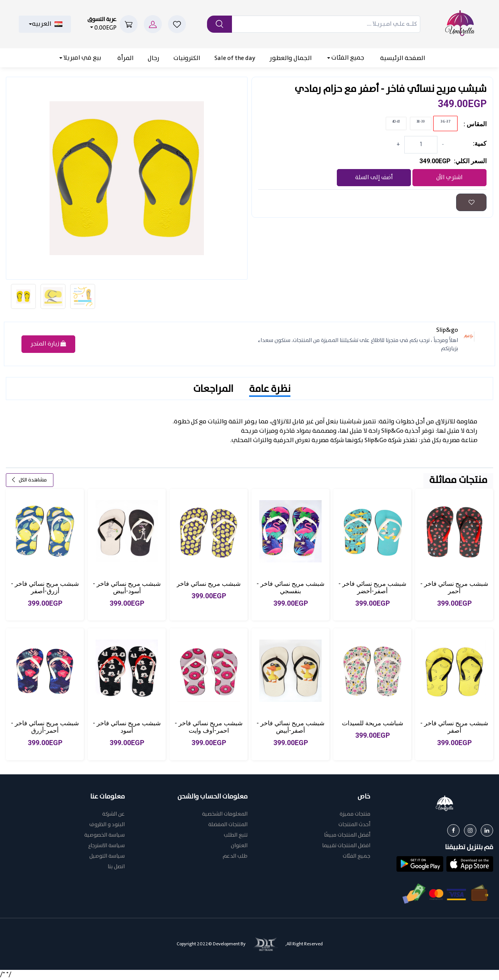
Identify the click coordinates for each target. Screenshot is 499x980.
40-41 (396, 122)
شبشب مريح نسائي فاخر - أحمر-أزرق (45, 728)
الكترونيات (187, 58)
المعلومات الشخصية (225, 815)
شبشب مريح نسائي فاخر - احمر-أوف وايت (209, 728)
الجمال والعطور (291, 58)
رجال (154, 58)
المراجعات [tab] (213, 390)
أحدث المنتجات (354, 826)
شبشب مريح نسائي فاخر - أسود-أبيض (127, 588)
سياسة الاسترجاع (106, 847)
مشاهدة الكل (29, 481)
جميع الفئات (347, 58)
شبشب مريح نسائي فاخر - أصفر (454, 728)
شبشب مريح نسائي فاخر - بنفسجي (290, 588)
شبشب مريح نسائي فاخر (209, 584)
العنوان (239, 847)
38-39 (421, 122)
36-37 (445, 122)
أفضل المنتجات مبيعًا (347, 836)
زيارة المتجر (48, 345)
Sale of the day (235, 58)
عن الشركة (113, 815)
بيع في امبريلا (82, 58)
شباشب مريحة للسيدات (372, 724)
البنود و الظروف (107, 826)
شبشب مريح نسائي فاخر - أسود (127, 728)
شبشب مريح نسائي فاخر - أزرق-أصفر (45, 588)
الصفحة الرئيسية (403, 58)
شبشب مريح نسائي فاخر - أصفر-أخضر (372, 588)
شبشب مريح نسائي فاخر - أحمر (454, 588)
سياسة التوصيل (107, 857)
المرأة (126, 58)
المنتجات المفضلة (228, 826)
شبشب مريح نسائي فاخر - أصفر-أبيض (290, 728)
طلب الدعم (235, 857)
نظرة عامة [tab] (270, 390)
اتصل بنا (116, 868)
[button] (470, 865)
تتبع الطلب (236, 836)
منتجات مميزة (355, 815)
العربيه (47, 24)
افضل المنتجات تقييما (346, 847)
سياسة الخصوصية (104, 836)
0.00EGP (102, 24)
